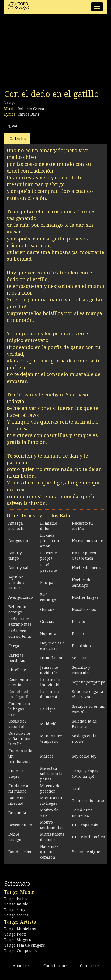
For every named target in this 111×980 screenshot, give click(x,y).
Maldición (50, 724)
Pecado (79, 622)
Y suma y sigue (86, 852)
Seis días (80, 658)
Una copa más (85, 825)
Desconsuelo (20, 825)
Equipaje (48, 583)
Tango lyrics (16, 899)
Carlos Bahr (29, 114)
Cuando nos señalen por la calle (20, 739)
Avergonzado (21, 597)
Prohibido (81, 646)
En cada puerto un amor (50, 541)
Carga (14, 646)
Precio (78, 634)
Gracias (47, 622)
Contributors (55, 966)
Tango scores (16, 915)
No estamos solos (88, 541)
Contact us (90, 966)
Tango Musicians (20, 929)
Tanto (77, 789)
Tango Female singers (25, 945)
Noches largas (85, 597)
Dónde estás (20, 852)
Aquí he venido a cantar (16, 583)
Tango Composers (21, 951)
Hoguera (48, 634)
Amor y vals (19, 568)
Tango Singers (18, 940)
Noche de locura (87, 568)
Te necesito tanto (88, 801)
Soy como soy (84, 756)
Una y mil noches (88, 837)
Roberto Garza (31, 109)
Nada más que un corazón (49, 852)
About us (21, 966)
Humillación (52, 658)
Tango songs (16, 910)
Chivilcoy (17, 670)
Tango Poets (15, 934)
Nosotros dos (84, 609)
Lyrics (18, 139)
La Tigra (48, 709)
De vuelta (17, 813)
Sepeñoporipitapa (89, 682)
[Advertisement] (44, 53)
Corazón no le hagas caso (19, 709)
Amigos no (18, 541)
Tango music (16, 904)
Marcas (47, 756)
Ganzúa (47, 609)
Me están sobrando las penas (52, 774)
